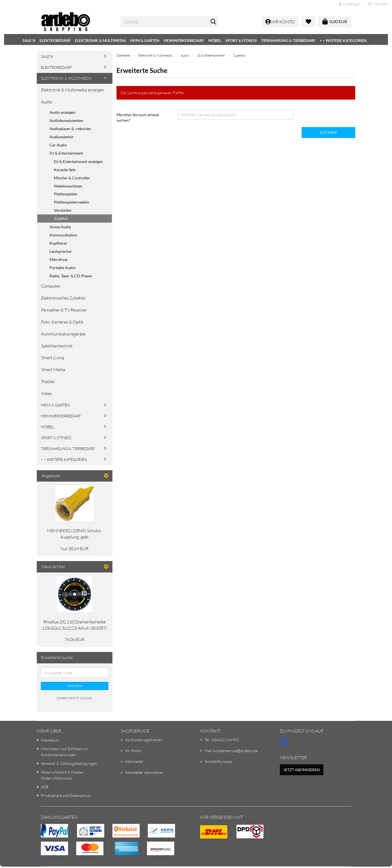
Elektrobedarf (55, 40)
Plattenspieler (66, 194)
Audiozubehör (62, 137)
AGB (45, 787)
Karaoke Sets (65, 170)
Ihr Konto (133, 751)
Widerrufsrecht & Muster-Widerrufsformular (63, 775)
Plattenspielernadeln (71, 202)
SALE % (29, 40)
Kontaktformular (219, 761)
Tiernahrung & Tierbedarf (288, 40)
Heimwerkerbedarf (184, 40)
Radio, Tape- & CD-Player (71, 276)
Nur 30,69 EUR (74, 549)
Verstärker (63, 210)
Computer (51, 286)
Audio (47, 102)
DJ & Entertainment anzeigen (78, 161)
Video (47, 393)
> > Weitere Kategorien (343, 40)
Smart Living (53, 358)
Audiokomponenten (66, 120)
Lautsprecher (61, 251)
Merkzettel (378, 4)
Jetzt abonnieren (302, 770)
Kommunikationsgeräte (63, 334)
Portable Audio (62, 268)
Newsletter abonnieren (144, 772)
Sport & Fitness (241, 40)
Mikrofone (59, 259)
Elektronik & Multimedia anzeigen (73, 90)
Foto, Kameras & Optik (62, 322)
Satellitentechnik (57, 346)
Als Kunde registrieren (144, 740)
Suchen (328, 132)
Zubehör (61, 218)
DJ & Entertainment (66, 153)
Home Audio (60, 227)
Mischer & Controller (72, 178)
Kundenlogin (350, 4)
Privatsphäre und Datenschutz (66, 795)
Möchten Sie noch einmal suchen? (138, 117)
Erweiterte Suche (74, 698)
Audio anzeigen (62, 112)
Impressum (50, 740)
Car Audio (58, 145)
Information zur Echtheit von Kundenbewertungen (65, 752)
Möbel (215, 40)
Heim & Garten (145, 40)
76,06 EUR (74, 639)
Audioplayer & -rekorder (70, 129)
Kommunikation (63, 235)
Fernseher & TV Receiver (64, 310)
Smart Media (53, 370)
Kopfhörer (59, 243)
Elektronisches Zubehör (63, 298)
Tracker (48, 381)
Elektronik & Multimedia (100, 40)
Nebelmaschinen (68, 186)
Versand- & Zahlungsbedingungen (69, 763)
